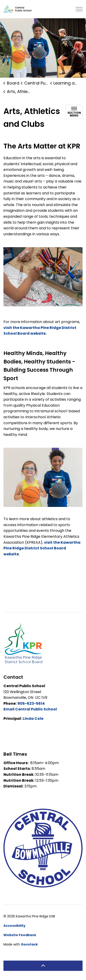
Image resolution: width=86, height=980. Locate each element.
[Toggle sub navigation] (74, 112)
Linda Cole (33, 719)
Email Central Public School (30, 709)
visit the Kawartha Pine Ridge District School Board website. (42, 548)
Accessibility (14, 926)
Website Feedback (20, 935)
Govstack (29, 944)
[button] (43, 477)
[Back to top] (43, 966)
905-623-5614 (31, 703)
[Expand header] (79, 9)
